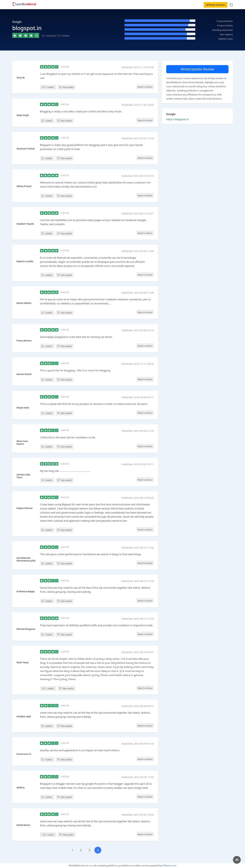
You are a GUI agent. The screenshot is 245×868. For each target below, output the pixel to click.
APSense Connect (216, 5)
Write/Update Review (197, 69)
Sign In (231, 5)
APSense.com (169, 865)
